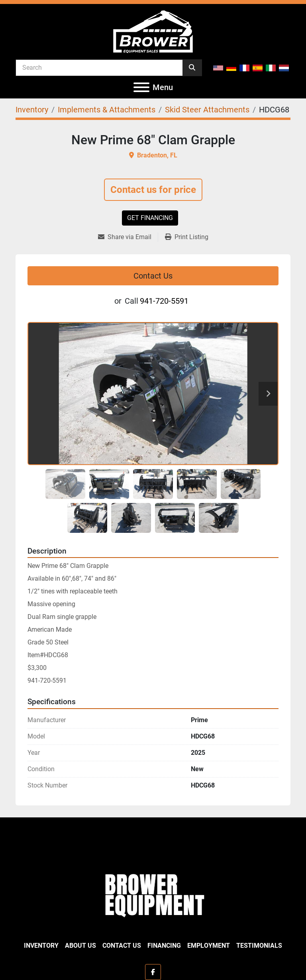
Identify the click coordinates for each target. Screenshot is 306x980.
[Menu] (141, 87)
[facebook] (153, 972)
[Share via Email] (128, 237)
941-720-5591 (164, 301)
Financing (164, 946)
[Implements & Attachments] (107, 110)
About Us (80, 946)
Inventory (41, 946)
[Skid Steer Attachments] (207, 110)
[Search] (99, 67)
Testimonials (259, 946)
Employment (209, 946)
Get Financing (150, 218)
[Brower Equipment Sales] (153, 894)
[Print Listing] (187, 237)
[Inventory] (32, 110)
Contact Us (153, 276)
